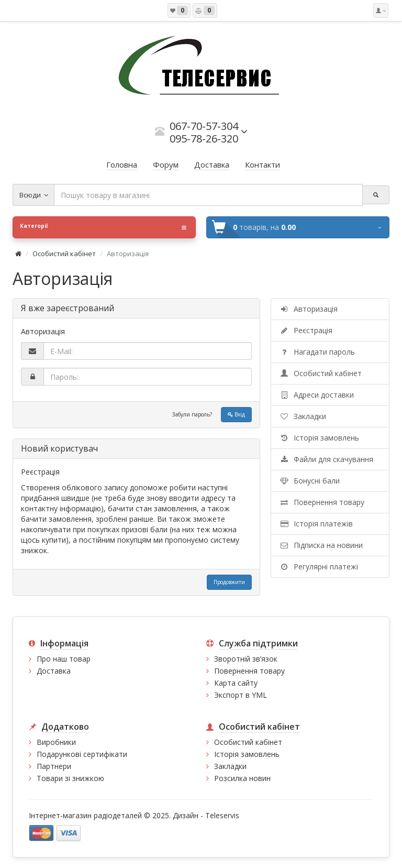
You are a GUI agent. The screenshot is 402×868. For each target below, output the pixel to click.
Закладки (303, 416)
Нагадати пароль (317, 352)
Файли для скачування (326, 459)
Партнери (54, 766)
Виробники (56, 742)
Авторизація (308, 309)
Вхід (236, 414)
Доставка (54, 671)
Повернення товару (322, 502)
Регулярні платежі (319, 567)
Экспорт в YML (241, 695)
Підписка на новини (321, 545)
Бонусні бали (309, 481)
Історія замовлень (319, 438)
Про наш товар (64, 659)
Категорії (103, 227)
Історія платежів (316, 524)
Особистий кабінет (64, 254)
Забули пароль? (192, 414)
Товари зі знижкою (70, 778)
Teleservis (222, 815)
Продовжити (229, 582)
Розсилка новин (242, 778)
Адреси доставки (316, 395)
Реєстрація (306, 330)
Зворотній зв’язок (246, 659)
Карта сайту (236, 683)
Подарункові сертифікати (82, 754)
